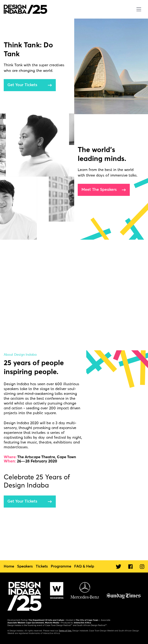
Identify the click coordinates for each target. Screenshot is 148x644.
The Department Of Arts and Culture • (47, 620)
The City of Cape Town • (88, 620)
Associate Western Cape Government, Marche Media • (34, 623)
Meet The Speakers (99, 190)
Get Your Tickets (22, 85)
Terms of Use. (65, 631)
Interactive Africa (82, 623)
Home (9, 566)
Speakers (25, 566)
